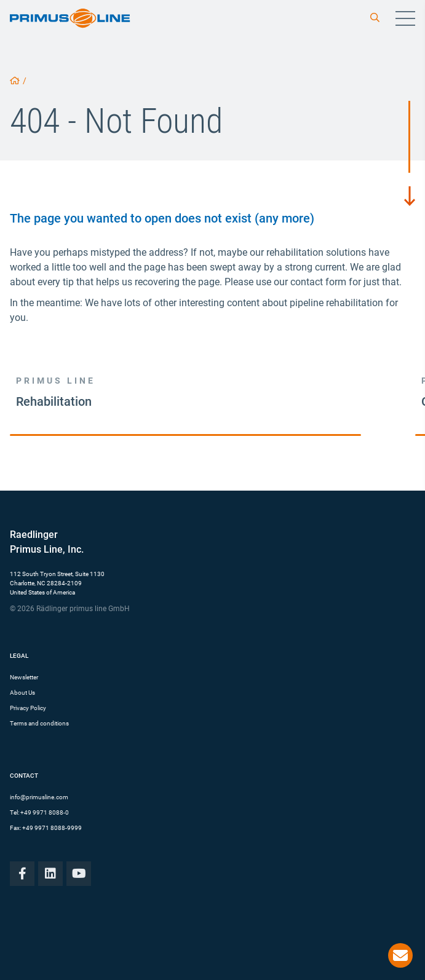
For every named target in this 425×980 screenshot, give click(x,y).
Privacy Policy (28, 708)
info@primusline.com (39, 797)
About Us (22, 693)
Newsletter (24, 677)
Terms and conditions (39, 723)
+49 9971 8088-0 (45, 812)
